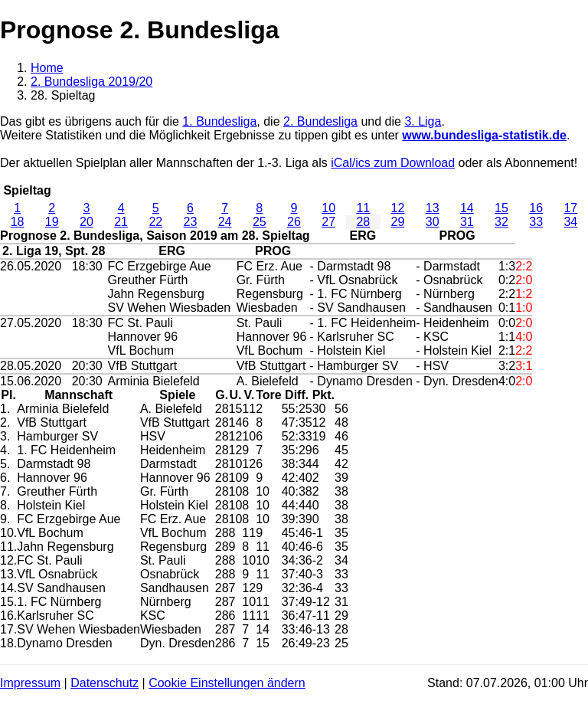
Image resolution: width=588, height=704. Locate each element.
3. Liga (423, 121)
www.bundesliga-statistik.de (484, 135)
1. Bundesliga (219, 121)
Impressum (30, 683)
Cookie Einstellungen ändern (227, 683)
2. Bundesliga (320, 121)
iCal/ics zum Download (393, 163)
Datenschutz (105, 683)
